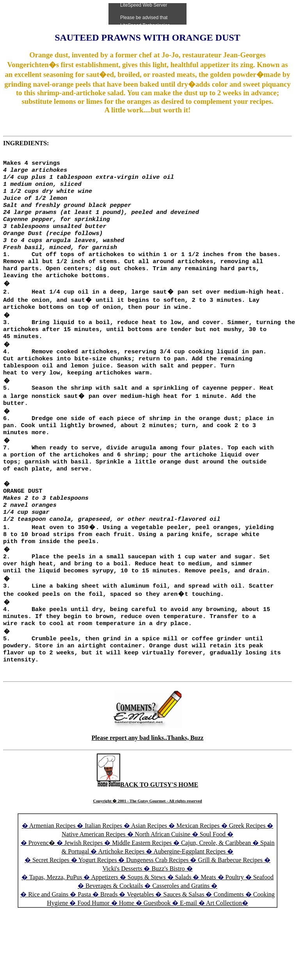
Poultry (235, 914)
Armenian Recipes (52, 863)
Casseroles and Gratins (181, 923)
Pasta (84, 931)
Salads (183, 914)
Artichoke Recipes (122, 888)
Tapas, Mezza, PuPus (56, 914)
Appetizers (106, 914)
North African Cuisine (163, 871)
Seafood (263, 914)
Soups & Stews (147, 914)
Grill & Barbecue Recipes (231, 897)
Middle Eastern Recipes (143, 880)
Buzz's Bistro (168, 906)
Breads (109, 931)
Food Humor (94, 940)
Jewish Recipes (84, 880)
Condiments (228, 931)
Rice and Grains (48, 931)
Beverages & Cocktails (115, 923)
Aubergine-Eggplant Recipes (189, 888)
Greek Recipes (247, 863)
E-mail (188, 940)
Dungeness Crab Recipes (157, 897)
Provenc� (42, 880)
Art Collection (224, 940)
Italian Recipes (104, 863)
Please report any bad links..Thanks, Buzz (148, 775)
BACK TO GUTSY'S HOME (147, 822)
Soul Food (213, 871)
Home (127, 940)
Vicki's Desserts (123, 906)
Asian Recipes (149, 863)
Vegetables (140, 931)
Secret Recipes (51, 897)
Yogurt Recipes (98, 897)
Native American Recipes (94, 871)
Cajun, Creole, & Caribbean (216, 880)
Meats (208, 914)
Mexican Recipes (199, 863)
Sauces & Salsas (184, 931)
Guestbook (157, 940)
